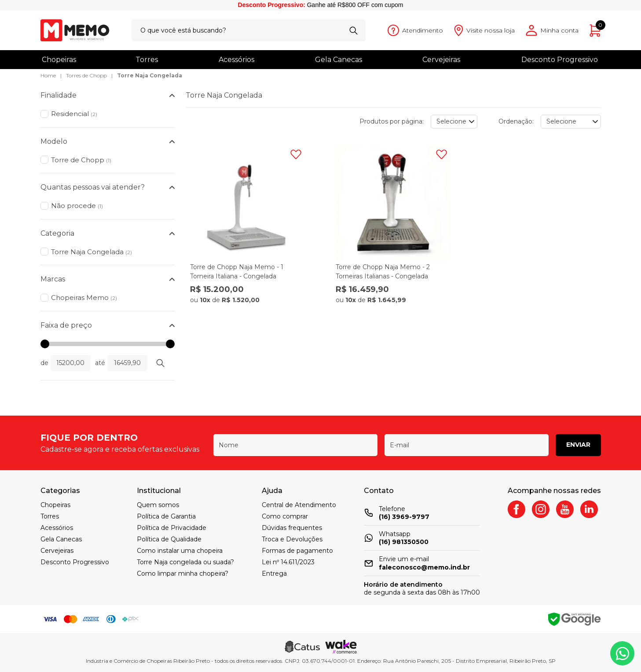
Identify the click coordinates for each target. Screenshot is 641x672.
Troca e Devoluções (292, 539)
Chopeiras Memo (84, 298)
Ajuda (272, 491)
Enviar (578, 445)
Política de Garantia (166, 516)
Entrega (274, 573)
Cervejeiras (441, 60)
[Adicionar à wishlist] (296, 154)
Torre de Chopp (81, 160)
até (100, 363)
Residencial (74, 114)
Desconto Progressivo (560, 60)
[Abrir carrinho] (595, 31)
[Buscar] (353, 30)
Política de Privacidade (172, 528)
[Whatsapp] (622, 653)
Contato (379, 491)
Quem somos (158, 505)
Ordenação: (516, 121)
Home (48, 75)
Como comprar (285, 516)
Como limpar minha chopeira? (183, 573)
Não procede (77, 206)
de (44, 363)
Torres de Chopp (86, 75)
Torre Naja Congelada (150, 75)
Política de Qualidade (169, 539)
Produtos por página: (392, 121)
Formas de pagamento (297, 551)
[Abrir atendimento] (415, 30)
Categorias (60, 491)
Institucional (159, 491)
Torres (147, 60)
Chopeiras (59, 60)
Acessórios (236, 60)
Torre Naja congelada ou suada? (185, 562)
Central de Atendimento (299, 505)
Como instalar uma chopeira (180, 551)
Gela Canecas (339, 60)
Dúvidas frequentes (292, 528)
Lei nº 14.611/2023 (288, 562)
